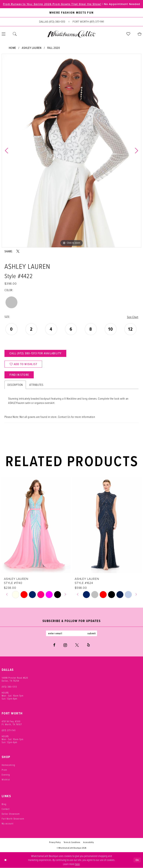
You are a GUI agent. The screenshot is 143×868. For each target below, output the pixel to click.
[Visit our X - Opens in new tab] (77, 645)
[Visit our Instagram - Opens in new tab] (65, 645)
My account (8, 823)
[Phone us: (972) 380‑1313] (52, 22)
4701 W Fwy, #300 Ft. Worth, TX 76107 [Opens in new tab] (12, 723)
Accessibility (89, 842)
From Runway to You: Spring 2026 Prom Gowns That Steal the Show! (52, 4)
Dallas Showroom (11, 814)
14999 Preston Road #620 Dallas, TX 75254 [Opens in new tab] (15, 679)
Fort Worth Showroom (13, 819)
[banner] (71, 34)
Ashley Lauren (32, 48)
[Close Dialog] (5, 860)
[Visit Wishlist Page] (128, 34)
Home (12, 48)
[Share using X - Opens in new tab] (18, 251)
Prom (4, 770)
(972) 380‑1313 (9, 687)
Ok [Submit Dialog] (137, 860)
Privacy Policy (55, 842)
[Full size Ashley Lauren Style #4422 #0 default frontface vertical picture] (71, 151)
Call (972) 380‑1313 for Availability (35, 353)
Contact (6, 809)
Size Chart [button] (133, 317)
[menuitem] (15, 34)
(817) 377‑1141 (9, 730)
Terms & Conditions (72, 842)
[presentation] (36, 525)
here (77, 864)
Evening (6, 775)
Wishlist (6, 779)
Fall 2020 (54, 48)
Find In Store (19, 375)
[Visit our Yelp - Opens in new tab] (88, 645)
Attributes (36, 385)
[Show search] (15, 34)
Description (15, 385)
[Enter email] (71, 633)
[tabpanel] (71, 151)
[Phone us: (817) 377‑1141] (88, 22)
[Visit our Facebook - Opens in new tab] (54, 645)
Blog (4, 804)
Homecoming (8, 765)
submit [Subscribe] (92, 633)
